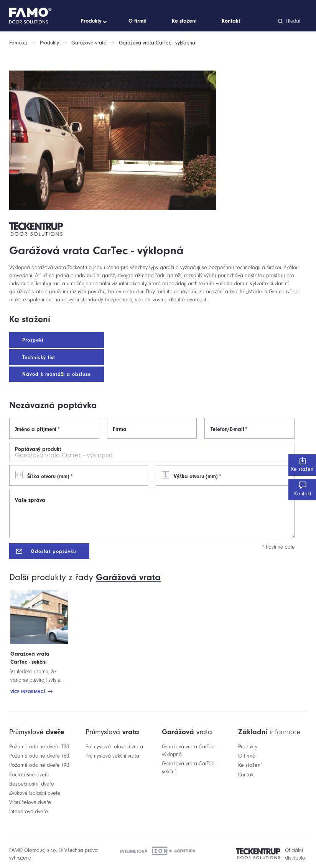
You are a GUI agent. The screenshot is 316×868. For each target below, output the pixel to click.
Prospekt (33, 340)
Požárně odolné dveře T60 (39, 756)
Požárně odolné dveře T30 (39, 747)
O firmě (247, 756)
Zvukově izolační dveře (35, 793)
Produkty (49, 43)
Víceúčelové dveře (30, 802)
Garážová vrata (89, 43)
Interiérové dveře (29, 811)
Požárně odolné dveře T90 (39, 765)
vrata (128, 577)
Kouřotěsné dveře (29, 775)
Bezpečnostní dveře (32, 784)
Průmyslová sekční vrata (112, 756)
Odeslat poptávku (46, 551)
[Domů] (43, 16)
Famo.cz (18, 43)
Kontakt (302, 489)
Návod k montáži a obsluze (57, 374)
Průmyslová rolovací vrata (114, 747)
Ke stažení (302, 465)
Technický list (39, 357)
